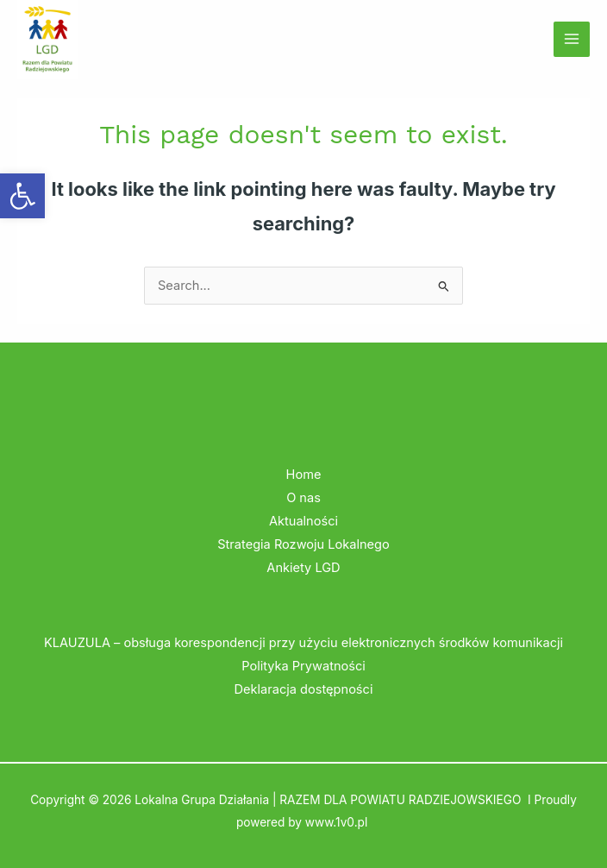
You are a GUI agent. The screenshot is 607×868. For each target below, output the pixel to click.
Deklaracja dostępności (304, 689)
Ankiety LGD (303, 568)
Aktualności (303, 521)
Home (304, 475)
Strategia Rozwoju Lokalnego (303, 544)
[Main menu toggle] (572, 40)
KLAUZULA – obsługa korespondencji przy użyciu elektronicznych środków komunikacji (303, 643)
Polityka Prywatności (303, 666)
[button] (22, 196)
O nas (303, 498)
